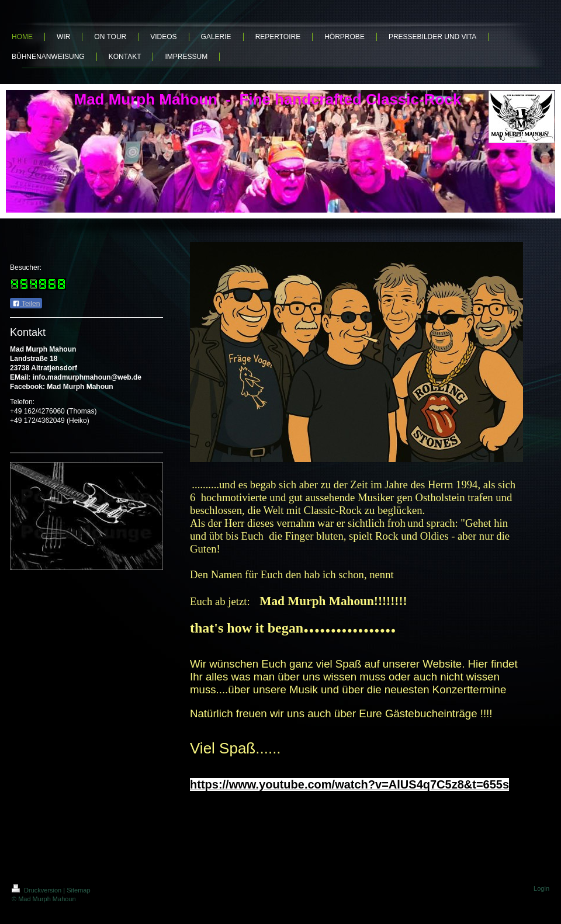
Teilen (26, 304)
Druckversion (37, 890)
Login (541, 888)
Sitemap (78, 890)
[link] (349, 784)
